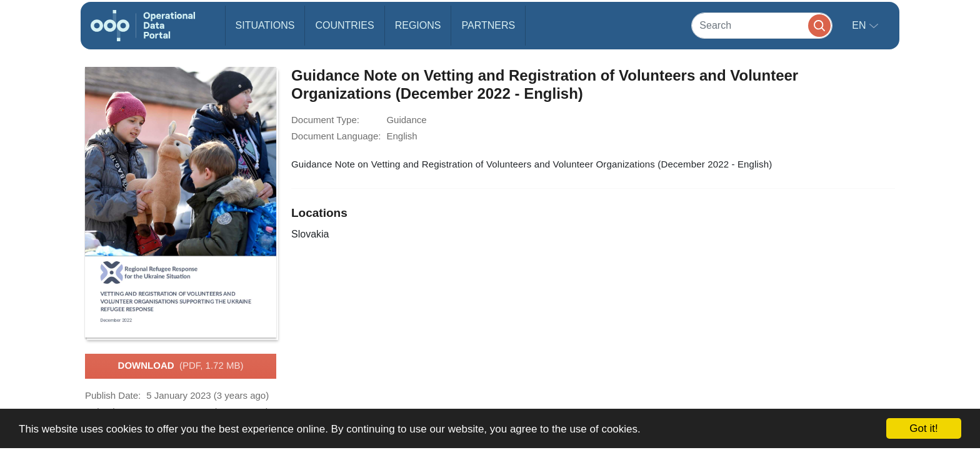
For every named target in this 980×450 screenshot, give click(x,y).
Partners (488, 25)
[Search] (762, 25)
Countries (344, 25)
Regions (418, 25)
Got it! (923, 428)
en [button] (860, 25)
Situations (265, 25)
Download (181, 366)
